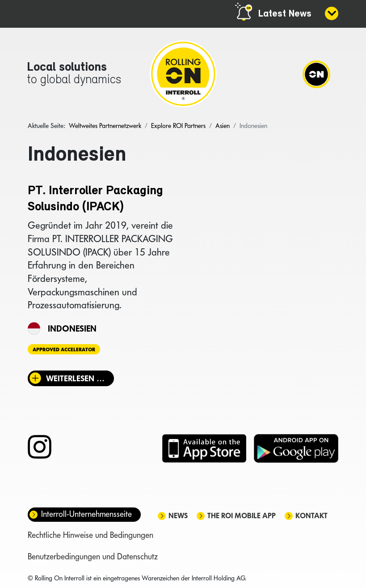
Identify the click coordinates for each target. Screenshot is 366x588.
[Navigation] (316, 74)
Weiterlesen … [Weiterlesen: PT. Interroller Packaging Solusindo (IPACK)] (75, 378)
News (178, 516)
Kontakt (311, 516)
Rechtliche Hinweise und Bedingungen (90, 535)
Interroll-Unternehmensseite (86, 514)
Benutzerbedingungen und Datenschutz (93, 556)
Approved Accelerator (64, 349)
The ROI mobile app (242, 516)
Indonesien (72, 328)
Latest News (285, 14)
